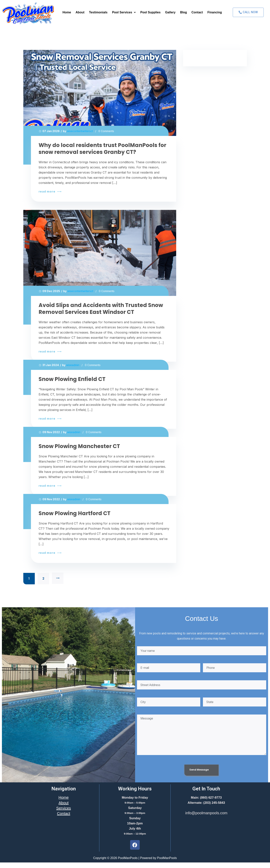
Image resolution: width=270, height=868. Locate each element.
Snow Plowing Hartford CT (75, 513)
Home (67, 12)
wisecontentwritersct (80, 131)
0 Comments (106, 131)
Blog (183, 12)
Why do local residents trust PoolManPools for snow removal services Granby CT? (102, 149)
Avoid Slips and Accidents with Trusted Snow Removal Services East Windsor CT (101, 309)
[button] (124, 12)
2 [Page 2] (43, 579)
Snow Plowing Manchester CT (79, 446)
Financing (215, 12)
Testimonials (98, 12)
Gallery (170, 12)
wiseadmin (73, 365)
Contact (197, 12)
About (80, 12)
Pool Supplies (150, 12)
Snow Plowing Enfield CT (72, 379)
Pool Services (124, 12)
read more (50, 192)
